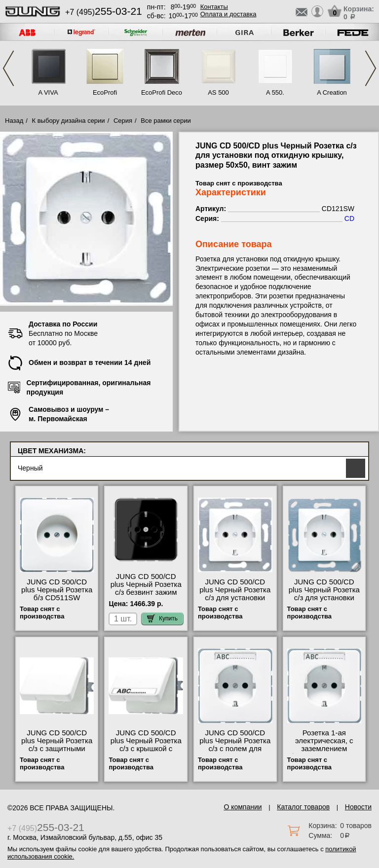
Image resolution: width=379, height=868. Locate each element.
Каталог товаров (303, 807)
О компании (243, 807)
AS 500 (218, 92)
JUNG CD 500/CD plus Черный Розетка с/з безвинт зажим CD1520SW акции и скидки (146, 592)
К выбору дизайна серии (69, 121)
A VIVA (48, 92)
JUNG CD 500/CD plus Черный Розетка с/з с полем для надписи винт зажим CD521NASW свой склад (235, 753)
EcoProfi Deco (162, 92)
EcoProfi (105, 92)
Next (371, 68)
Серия (123, 121)
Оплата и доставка (228, 14)
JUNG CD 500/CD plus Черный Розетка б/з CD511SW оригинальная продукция (57, 598)
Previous (8, 68)
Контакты (214, 7)
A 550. (275, 92)
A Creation (332, 92)
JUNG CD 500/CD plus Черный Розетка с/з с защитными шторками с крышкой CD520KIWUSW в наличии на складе (57, 753)
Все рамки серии (166, 121)
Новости (358, 807)
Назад (14, 121)
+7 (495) (104, 12)
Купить (162, 618)
